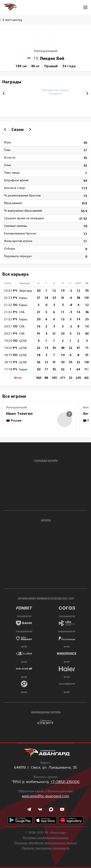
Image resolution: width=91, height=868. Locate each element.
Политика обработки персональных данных (45, 843)
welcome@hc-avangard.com (45, 796)
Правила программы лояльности (46, 848)
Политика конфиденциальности (45, 838)
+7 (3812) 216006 (65, 782)
